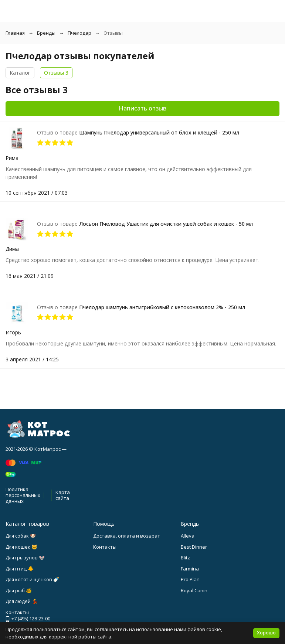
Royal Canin (194, 590)
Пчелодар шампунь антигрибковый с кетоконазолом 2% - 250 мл (162, 307)
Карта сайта (63, 495)
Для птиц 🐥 (20, 569)
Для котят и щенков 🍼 (32, 579)
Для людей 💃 (22, 601)
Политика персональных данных (23, 495)
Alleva (188, 536)
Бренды (46, 33)
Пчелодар (79, 33)
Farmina (190, 569)
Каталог (20, 73)
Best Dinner (194, 547)
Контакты (105, 547)
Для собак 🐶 (21, 536)
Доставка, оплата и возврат (127, 536)
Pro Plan (190, 579)
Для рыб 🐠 (19, 590)
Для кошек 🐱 (21, 547)
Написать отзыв (142, 108)
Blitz (185, 558)
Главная (15, 33)
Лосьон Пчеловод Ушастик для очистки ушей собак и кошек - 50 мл (166, 224)
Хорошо (266, 633)
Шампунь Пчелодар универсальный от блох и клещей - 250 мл (159, 132)
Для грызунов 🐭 (25, 558)
